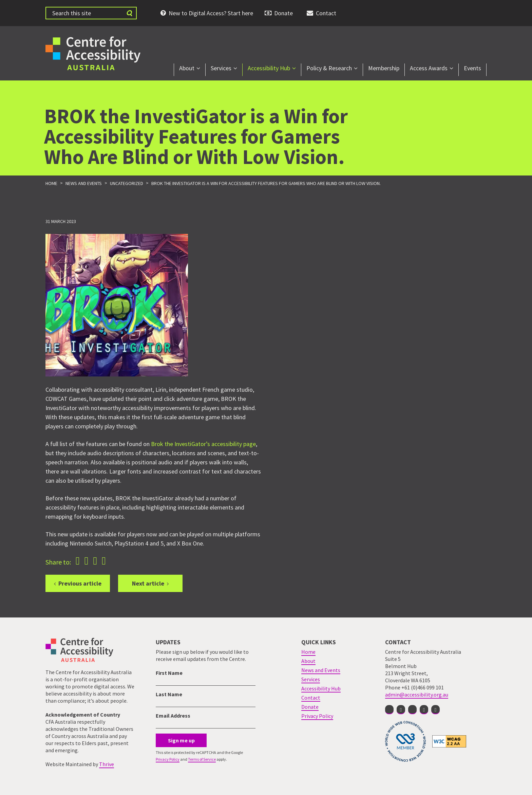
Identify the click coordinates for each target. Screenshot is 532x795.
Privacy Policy (168, 759)
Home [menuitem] (308, 652)
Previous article (80, 583)
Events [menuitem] (472, 68)
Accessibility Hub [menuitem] (269, 68)
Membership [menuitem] (384, 68)
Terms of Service (202, 759)
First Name (169, 673)
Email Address (173, 716)
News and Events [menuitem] (321, 670)
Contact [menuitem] (326, 13)
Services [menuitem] (221, 68)
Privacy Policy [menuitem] (317, 716)
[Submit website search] (129, 13)
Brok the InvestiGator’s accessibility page (203, 444)
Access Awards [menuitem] (429, 68)
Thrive (107, 764)
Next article (148, 583)
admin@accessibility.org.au (417, 695)
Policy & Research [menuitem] (329, 68)
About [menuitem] (187, 68)
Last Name (169, 694)
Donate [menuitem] (283, 13)
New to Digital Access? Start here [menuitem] (211, 13)
